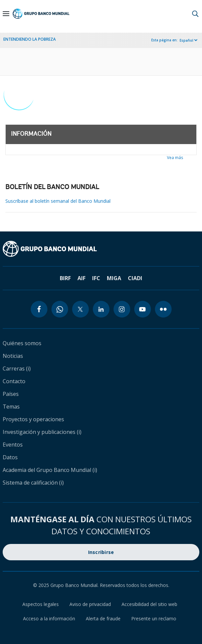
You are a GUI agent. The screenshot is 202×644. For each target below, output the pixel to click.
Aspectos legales (41, 604)
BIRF (65, 278)
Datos (10, 457)
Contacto (14, 381)
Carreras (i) (17, 369)
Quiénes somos (22, 343)
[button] (195, 14)
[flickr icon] (163, 309)
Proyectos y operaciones (33, 419)
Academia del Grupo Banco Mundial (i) (50, 470)
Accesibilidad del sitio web (149, 604)
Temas (11, 407)
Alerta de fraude (103, 618)
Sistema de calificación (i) (33, 483)
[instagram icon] (122, 309)
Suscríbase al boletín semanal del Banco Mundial (58, 201)
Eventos (13, 445)
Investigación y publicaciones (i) (42, 432)
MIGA (114, 278)
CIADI (135, 278)
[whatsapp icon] (60, 309)
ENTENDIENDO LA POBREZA (30, 39)
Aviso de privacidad (90, 604)
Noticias (13, 356)
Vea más (175, 158)
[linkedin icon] (101, 309)
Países (11, 394)
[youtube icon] (143, 309)
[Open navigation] (6, 14)
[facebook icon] (39, 309)
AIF (81, 278)
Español (186, 40)
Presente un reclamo (154, 618)
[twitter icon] (80, 309)
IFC (96, 278)
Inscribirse (101, 552)
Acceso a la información (49, 618)
